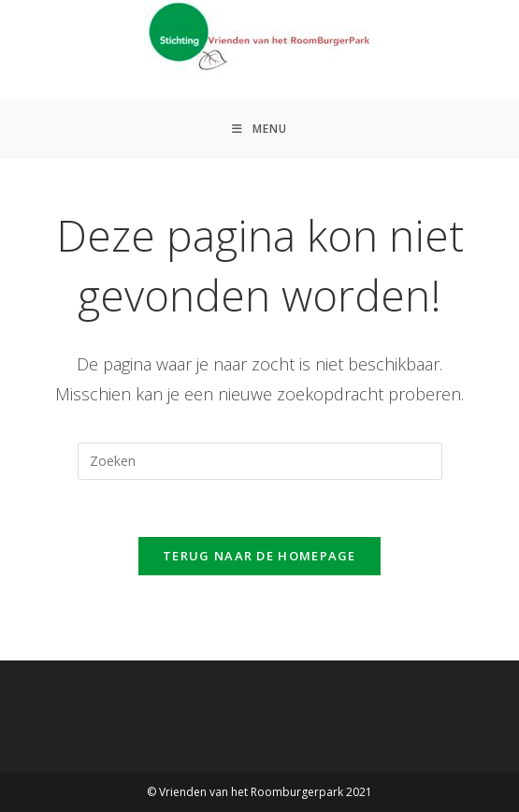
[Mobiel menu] (259, 129)
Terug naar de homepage (259, 556)
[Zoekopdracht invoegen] (260, 461)
